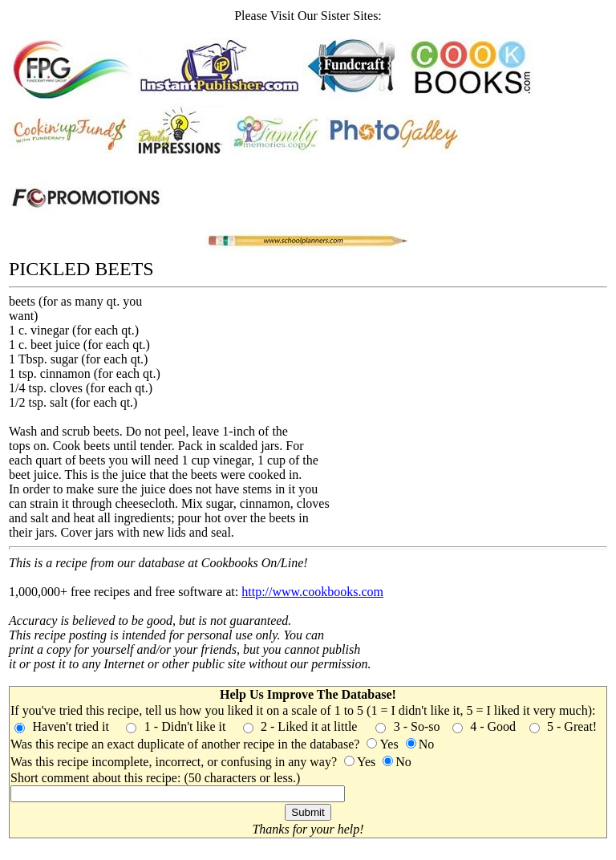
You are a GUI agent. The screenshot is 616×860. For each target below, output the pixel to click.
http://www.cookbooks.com (312, 592)
